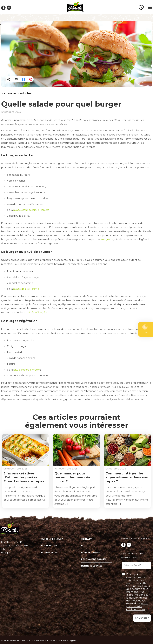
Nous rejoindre (90, 552)
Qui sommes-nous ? (52, 539)
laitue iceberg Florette (27, 370)
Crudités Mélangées (36, 313)
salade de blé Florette (26, 289)
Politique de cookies (94, 559)
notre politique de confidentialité (137, 606)
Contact (86, 539)
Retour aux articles (16, 93)
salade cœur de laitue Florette (32, 210)
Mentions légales (92, 566)
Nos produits (49, 546)
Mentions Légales (68, 640)
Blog (84, 546)
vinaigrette (107, 239)
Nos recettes (49, 552)
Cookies (51, 640)
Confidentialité (37, 640)
